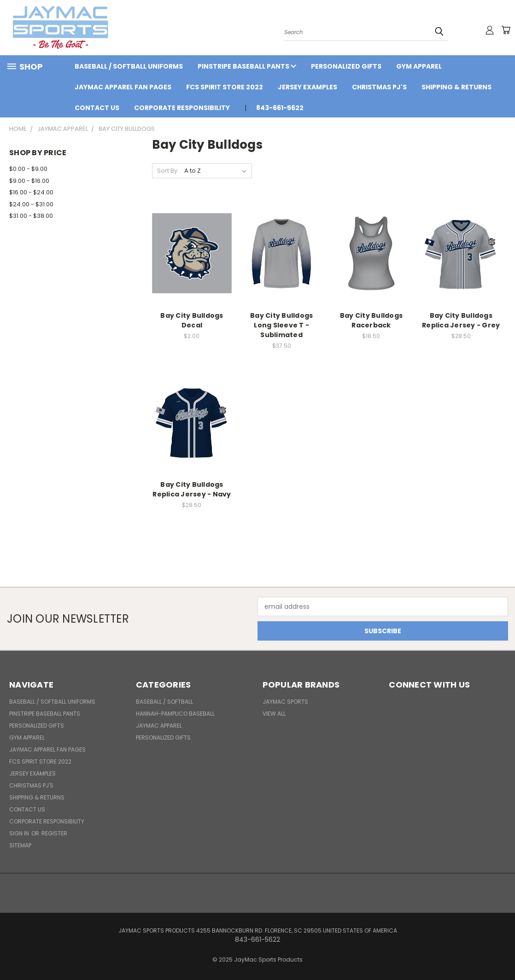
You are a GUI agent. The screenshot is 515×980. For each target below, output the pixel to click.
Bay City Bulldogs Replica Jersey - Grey (461, 320)
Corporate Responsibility (182, 108)
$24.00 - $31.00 (31, 204)
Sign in (20, 833)
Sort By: (168, 171)
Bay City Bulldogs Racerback (371, 320)
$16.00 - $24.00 (31, 192)
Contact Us (97, 108)
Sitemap (20, 845)
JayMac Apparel (159, 726)
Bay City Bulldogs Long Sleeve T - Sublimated (281, 325)
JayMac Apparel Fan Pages (123, 87)
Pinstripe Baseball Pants (247, 66)
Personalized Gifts (346, 66)
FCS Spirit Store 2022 (225, 87)
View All (274, 714)
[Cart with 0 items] (506, 30)
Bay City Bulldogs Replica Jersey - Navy (192, 489)
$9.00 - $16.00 (29, 181)
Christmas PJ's (379, 87)
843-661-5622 (280, 108)
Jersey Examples (307, 87)
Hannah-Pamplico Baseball (175, 714)
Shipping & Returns (456, 87)
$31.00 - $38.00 (31, 216)
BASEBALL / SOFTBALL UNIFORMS (129, 66)
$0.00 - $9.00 (28, 169)
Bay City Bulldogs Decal (192, 320)
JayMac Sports (285, 702)
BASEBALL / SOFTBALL (164, 702)
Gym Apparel (419, 66)
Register (54, 833)
